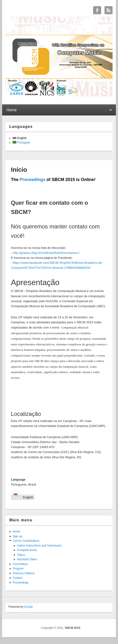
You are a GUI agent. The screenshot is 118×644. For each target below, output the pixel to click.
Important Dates (27, 559)
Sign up (17, 536)
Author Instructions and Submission (39, 546)
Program (18, 569)
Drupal (28, 607)
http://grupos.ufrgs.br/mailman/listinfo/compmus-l (46, 253)
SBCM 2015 (72, 628)
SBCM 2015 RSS (109, 10)
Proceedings (32, 180)
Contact (17, 578)
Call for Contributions (26, 541)
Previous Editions (24, 573)
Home (16, 532)
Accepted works (27, 550)
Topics (21, 555)
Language (18, 480)
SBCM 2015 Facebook (97, 10)
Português (21, 143)
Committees (20, 564)
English (20, 138)
